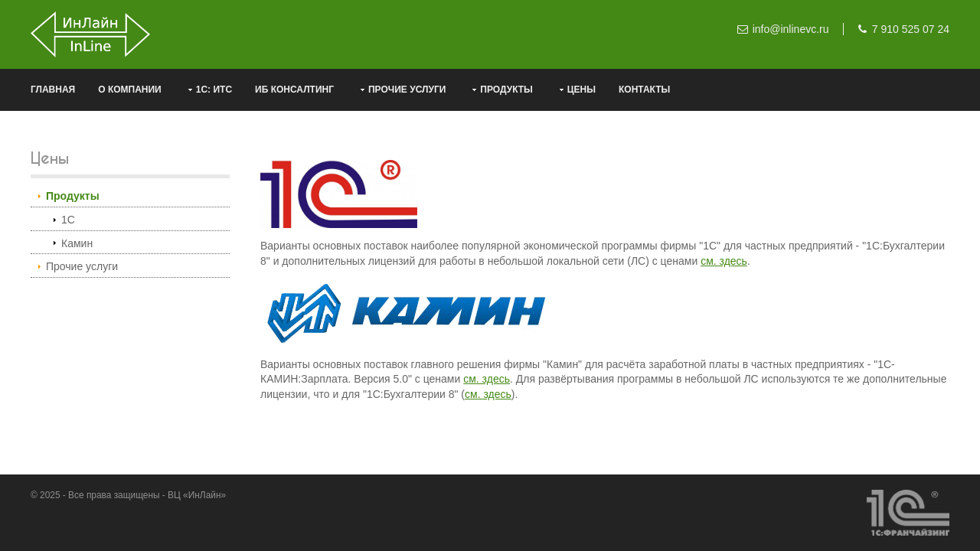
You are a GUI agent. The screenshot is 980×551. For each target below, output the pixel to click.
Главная (53, 90)
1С (68, 220)
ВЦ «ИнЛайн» (197, 495)
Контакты (644, 90)
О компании (130, 90)
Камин (77, 243)
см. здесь (724, 261)
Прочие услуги (407, 90)
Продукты (506, 90)
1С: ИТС (214, 90)
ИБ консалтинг (294, 90)
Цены (581, 90)
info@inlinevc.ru (791, 29)
